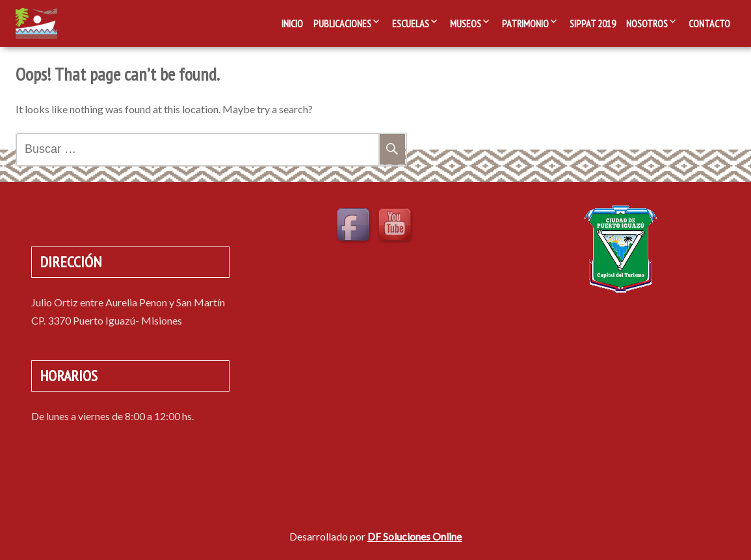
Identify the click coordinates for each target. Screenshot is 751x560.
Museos (466, 23)
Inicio (292, 23)
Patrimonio (525, 23)
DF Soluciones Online (415, 536)
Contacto (709, 23)
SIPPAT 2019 (593, 23)
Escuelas (411, 23)
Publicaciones (342, 23)
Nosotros (647, 23)
